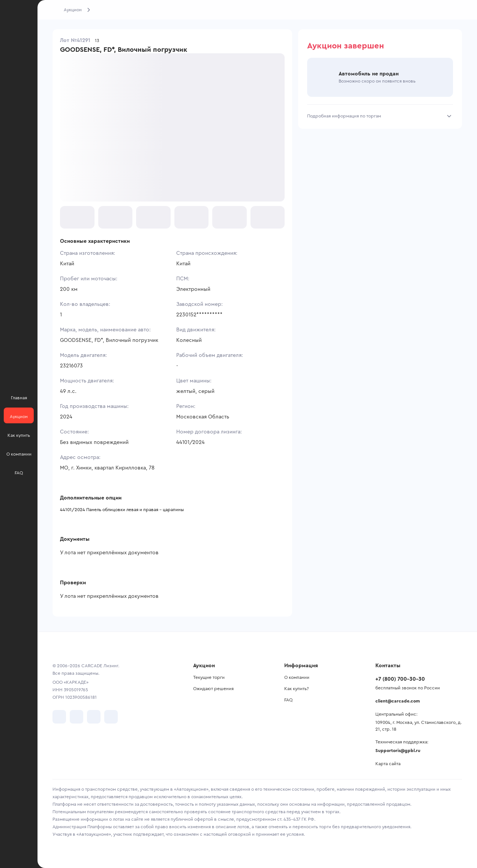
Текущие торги (209, 677)
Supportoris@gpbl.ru (398, 751)
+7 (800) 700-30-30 (400, 679)
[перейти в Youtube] (94, 717)
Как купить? (296, 689)
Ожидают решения (213, 689)
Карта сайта (388, 764)
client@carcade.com (398, 701)
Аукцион (73, 10)
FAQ (288, 700)
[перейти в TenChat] (111, 717)
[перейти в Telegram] (76, 717)
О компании (297, 677)
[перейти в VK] (59, 717)
